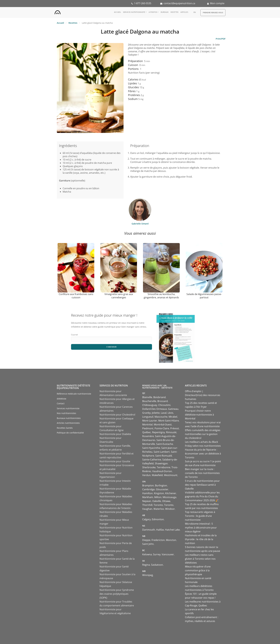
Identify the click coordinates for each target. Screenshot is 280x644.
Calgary (146, 519)
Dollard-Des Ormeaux (155, 409)
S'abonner (112, 347)
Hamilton (147, 493)
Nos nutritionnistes (66, 413)
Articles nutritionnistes (68, 423)
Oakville (157, 501)
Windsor (170, 509)
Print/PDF (221, 39)
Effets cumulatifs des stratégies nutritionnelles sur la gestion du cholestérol (203, 434)
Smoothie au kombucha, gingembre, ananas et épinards (161, 296)
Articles (184, 12)
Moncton (171, 540)
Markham (148, 497)
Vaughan (147, 509)
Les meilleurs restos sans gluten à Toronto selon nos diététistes (200, 559)
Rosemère (148, 436)
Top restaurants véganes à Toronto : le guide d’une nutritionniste (200, 516)
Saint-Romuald (164, 456)
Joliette (156, 413)
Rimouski (171, 432)
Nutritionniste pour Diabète (115, 434)
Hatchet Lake (172, 530)
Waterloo (159, 509)
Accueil (118, 12)
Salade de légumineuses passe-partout (204, 296)
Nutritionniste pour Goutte (115, 461)
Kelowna (147, 554)
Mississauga (169, 497)
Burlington (161, 485)
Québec (147, 432)
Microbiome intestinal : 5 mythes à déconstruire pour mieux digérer (201, 528)
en (195, 12)
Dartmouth (149, 530)
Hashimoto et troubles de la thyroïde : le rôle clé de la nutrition (201, 539)
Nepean (147, 501)
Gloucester (162, 489)
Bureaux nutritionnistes (69, 418)
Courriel (74, 335)
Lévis (171, 413)
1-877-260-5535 (143, 3)
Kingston (159, 493)
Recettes (174, 12)
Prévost (175, 428)
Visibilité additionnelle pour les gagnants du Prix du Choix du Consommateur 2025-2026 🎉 (202, 496)
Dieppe (146, 540)
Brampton (148, 485)
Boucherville (149, 401)
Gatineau (173, 409)
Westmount (171, 475)
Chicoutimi (164, 405)
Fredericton (158, 540)
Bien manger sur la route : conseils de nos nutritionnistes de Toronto (202, 473)
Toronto (158, 505)
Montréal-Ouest (163, 424)
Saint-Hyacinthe (151, 448)
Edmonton (158, 519)
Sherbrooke (149, 467)
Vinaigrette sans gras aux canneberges (119, 296)
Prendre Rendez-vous (213, 13)
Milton (158, 497)
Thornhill (147, 505)
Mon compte (217, 3)
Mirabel (173, 417)
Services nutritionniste (134, 12)
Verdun (146, 475)
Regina (146, 565)
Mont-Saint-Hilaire (169, 421)
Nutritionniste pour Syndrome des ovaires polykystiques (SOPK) (117, 594)
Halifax (160, 530)
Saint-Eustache (165, 444)
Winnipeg (148, 575)
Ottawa (166, 501)
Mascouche (161, 417)
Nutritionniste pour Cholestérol (117, 415)
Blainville (147, 397)
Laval (164, 413)
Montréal (147, 424)
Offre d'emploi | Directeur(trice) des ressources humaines (203, 395)
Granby (146, 413)
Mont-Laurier (150, 421)
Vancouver (168, 554)
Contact (61, 403)
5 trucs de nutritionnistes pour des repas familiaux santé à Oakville (202, 485)
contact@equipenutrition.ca (179, 3)
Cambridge (148, 489)
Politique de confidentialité (70, 433)
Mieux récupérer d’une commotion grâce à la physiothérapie (198, 570)
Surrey (157, 554)
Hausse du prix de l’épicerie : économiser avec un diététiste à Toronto (203, 454)
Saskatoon (157, 565)
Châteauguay (150, 405)
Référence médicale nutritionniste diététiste (74, 396)
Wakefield (157, 475)
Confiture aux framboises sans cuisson (76, 296)
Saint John (148, 544)
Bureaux (165, 12)
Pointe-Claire (162, 428)
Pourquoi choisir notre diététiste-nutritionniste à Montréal (199, 415)
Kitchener (171, 493)
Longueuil (148, 417)
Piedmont (148, 428)
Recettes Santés (65, 428)
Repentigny (159, 432)
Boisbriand (159, 397)
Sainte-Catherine (152, 460)
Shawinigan (161, 463)
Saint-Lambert (162, 452)
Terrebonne (164, 467)
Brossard (163, 401)
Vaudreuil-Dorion (162, 471)
